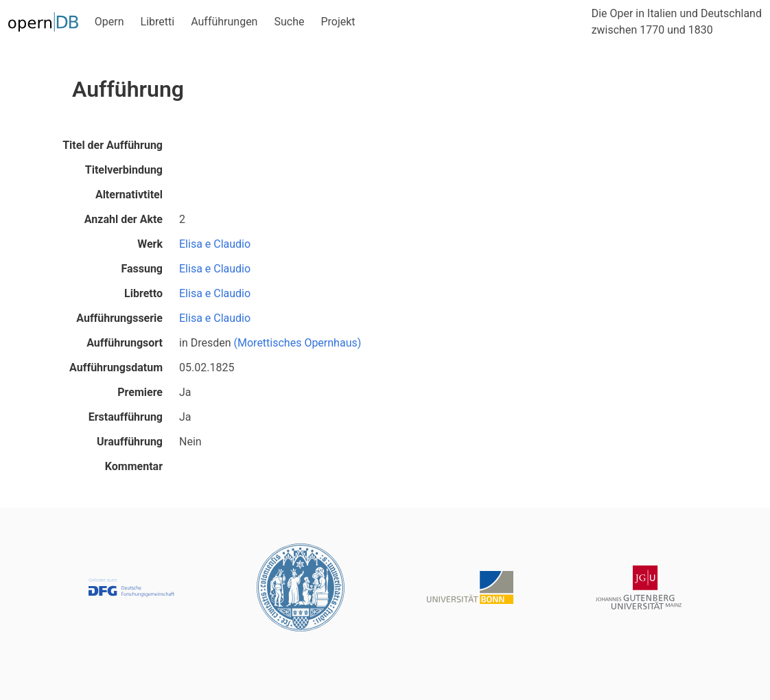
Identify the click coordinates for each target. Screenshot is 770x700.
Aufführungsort (125, 343)
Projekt (338, 22)
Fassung (142, 269)
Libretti (158, 22)
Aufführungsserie (119, 318)
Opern (109, 22)
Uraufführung (130, 442)
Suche (289, 22)
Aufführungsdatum (116, 367)
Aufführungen (224, 22)
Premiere (140, 392)
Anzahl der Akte (124, 219)
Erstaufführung (126, 417)
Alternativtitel (129, 195)
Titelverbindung (124, 170)
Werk (150, 244)
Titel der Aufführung (113, 145)
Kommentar (134, 466)
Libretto (143, 293)
